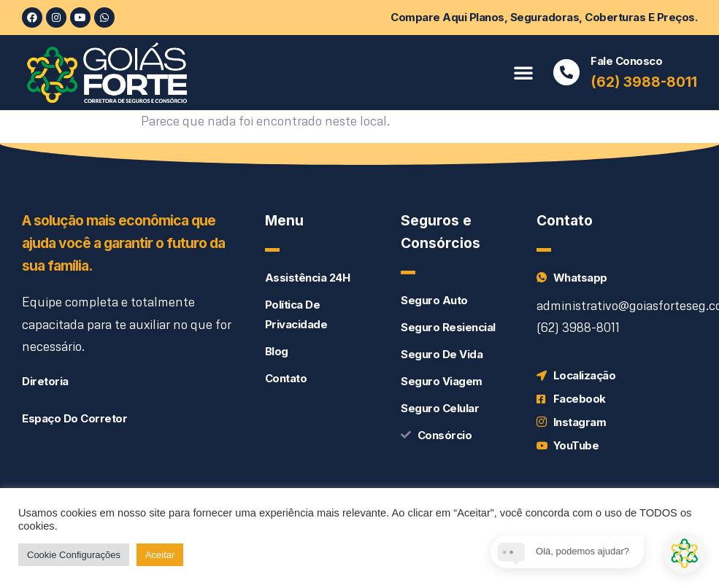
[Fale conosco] (566, 72)
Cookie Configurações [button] (74, 555)
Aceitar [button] (160, 555)
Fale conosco (626, 61)
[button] (523, 72)
